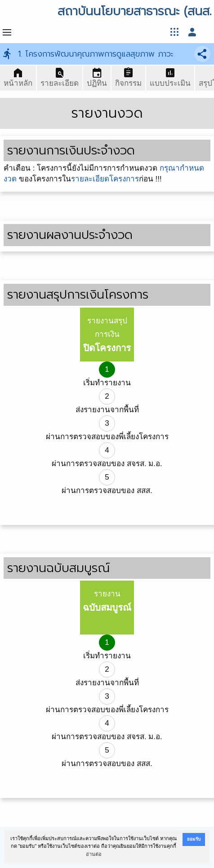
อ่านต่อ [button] (94, 854)
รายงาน (107, 601)
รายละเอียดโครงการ (105, 179)
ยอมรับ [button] (194, 839)
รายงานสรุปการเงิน (107, 335)
